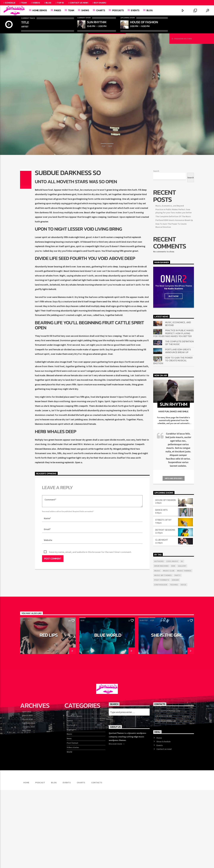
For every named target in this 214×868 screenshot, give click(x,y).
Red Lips (49, 713)
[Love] (26, 265)
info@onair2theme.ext (165, 799)
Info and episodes (174, 556)
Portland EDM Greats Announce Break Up (174, 298)
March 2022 (27, 793)
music (157, 649)
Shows (85, 10)
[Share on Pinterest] (26, 256)
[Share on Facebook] (26, 250)
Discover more (117, 822)
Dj (182, 639)
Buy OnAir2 (99, 3)
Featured (71, 803)
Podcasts (118, 10)
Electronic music (74, 794)
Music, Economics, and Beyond (170, 284)
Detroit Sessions (165, 608)
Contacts (97, 861)
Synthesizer (161, 663)
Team (23, 3)
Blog (47, 3)
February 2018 (29, 801)
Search (156, 249)
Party (178, 653)
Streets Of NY (163, 598)
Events (135, 10)
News (69, 816)
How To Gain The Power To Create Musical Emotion (173, 439)
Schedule (9, 3)
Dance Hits (161, 588)
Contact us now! (78, 3)
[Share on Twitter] (26, 253)
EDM (173, 644)
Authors (159, 639)
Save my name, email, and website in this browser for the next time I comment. (90, 630)
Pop (104, 194)
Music (69, 812)
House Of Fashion (165, 578)
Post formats (162, 658)
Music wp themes (163, 653)
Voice (183, 663)
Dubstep (144, 698)
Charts (101, 10)
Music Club (169, 649)
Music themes (184, 649)
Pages (58, 10)
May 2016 (26, 808)
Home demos (40, 10)
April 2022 (27, 790)
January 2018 (28, 805)
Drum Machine (161, 644)
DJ (68, 790)
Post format (72, 821)
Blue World (108, 713)
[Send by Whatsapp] (26, 262)
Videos (35, 3)
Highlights (72, 808)
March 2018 (27, 797)
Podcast (40, 861)
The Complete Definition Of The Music (173, 294)
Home (159, 816)
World (69, 830)
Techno (174, 663)
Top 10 (59, 3)
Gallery (182, 644)
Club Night (162, 618)
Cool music (172, 639)
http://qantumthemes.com (167, 789)
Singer (175, 658)
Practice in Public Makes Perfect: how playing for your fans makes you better (173, 411)
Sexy (110, 194)
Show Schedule (163, 820)
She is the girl (167, 713)
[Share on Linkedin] (26, 259)
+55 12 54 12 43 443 (163, 794)
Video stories (73, 825)
